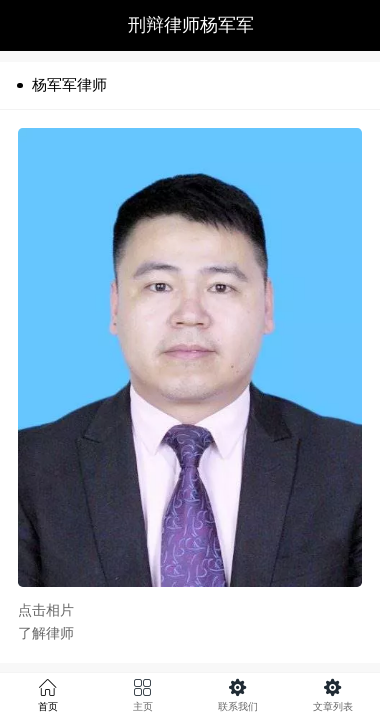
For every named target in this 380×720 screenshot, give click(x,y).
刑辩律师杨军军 (191, 25)
